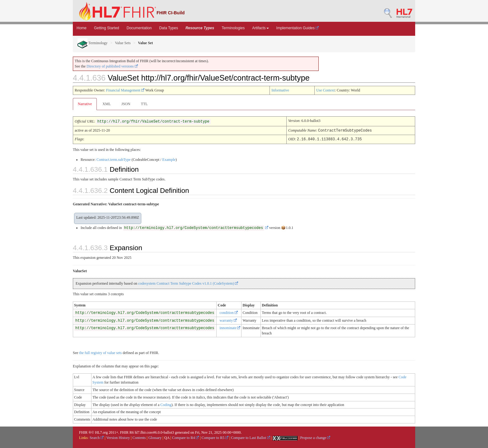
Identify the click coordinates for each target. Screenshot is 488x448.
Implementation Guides (298, 28)
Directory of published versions (112, 66)
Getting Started (107, 28)
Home (82, 28)
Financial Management (125, 90)
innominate (230, 327)
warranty (228, 320)
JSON (126, 104)
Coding (166, 404)
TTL (144, 104)
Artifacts (260, 28)
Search (97, 437)
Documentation (139, 28)
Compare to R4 (185, 437)
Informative (280, 90)
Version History (118, 437)
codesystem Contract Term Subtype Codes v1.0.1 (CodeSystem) (188, 283)
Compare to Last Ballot (250, 437)
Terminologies (233, 28)
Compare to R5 (215, 437)
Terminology (93, 43)
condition (228, 312)
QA (167, 437)
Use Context (326, 90)
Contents (139, 437)
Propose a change (315, 437)
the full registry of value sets (100, 352)
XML (107, 104)
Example (169, 159)
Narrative (85, 104)
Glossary (155, 437)
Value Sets (123, 43)
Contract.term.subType (114, 159)
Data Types (168, 28)
